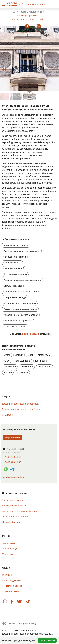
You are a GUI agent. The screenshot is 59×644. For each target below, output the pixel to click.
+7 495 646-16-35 (12, 457)
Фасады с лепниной (14, 268)
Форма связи (12, 438)
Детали (19, 355)
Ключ (7, 361)
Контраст (40, 361)
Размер (8, 372)
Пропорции (10, 367)
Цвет (30, 355)
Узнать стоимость (47, 640)
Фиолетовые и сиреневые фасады (22, 251)
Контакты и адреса (12, 586)
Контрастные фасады (15, 297)
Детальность (44, 367)
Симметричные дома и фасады (20, 309)
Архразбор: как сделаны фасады (20, 511)
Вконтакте (19, 602)
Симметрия (27, 367)
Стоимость (8, 415)
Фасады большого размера (18, 321)
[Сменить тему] (19, 624)
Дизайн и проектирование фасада (20, 404)
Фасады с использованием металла (22, 280)
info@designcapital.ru (14, 477)
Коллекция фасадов (32, 4)
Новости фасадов (12, 522)
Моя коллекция (10, 548)
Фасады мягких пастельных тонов (21, 292)
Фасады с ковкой (12, 263)
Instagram (5, 602)
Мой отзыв (8, 554)
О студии (7, 575)
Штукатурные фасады (15, 274)
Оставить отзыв (11, 591)
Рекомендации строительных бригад (22, 409)
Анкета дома (9, 543)
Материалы (44, 355)
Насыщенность (22, 361)
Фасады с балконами (15, 257)
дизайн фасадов (30, 334)
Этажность (22, 372)
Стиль (7, 355)
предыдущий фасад (4, 69)
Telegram (28, 602)
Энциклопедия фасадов (15, 517)
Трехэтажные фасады (15, 326)
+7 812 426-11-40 (12, 462)
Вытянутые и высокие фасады (20, 303)
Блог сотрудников (12, 580)
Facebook (12, 602)
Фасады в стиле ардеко (16, 245)
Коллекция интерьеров (14, 506)
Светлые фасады (13, 286)
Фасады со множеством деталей (21, 315)
